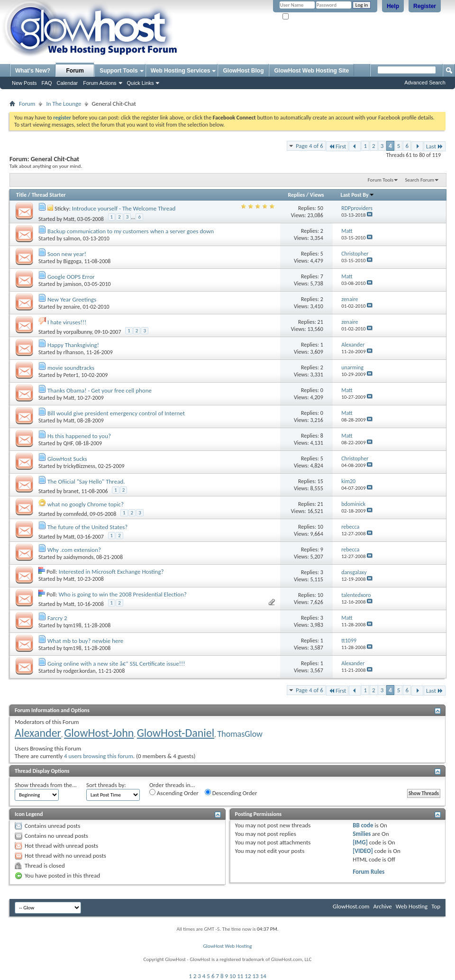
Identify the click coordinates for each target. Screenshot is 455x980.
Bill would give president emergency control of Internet (116, 413)
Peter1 (71, 375)
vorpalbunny (78, 332)
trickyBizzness (79, 466)
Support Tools (118, 71)
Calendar (68, 83)
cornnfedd (75, 514)
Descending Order (231, 793)
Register (425, 6)
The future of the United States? (87, 527)
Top (436, 906)
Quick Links (141, 83)
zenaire (72, 307)
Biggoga (73, 261)
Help (393, 6)
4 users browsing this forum (99, 756)
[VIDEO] (363, 851)
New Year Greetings (72, 299)
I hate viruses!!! (67, 322)
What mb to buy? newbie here (85, 641)
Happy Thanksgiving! (73, 345)
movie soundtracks (71, 368)
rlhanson (74, 352)
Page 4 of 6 (309, 146)
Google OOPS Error (71, 277)
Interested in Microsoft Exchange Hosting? (111, 572)
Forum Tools (381, 180)
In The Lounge (64, 104)
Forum (75, 71)
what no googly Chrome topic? (86, 504)
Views (317, 195)
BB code (363, 825)
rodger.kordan (80, 671)
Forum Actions (100, 83)
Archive (382, 906)
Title (21, 195)
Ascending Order (174, 793)
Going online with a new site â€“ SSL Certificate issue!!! (116, 664)
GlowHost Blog (243, 71)
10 (232, 976)
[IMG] (360, 842)
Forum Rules (369, 872)
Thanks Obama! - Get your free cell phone (100, 390)
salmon (72, 238)
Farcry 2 (57, 618)
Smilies (362, 834)
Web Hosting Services (181, 71)
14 (263, 976)
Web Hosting (412, 906)
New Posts (24, 83)
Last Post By (358, 195)
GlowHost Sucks (67, 459)
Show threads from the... (46, 785)
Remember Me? (303, 17)
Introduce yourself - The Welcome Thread (124, 208)
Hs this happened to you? (79, 436)
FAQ (47, 83)
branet (71, 491)
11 (240, 976)
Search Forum (420, 180)
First (337, 146)
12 (248, 976)
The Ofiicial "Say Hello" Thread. (86, 481)
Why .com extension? (74, 550)
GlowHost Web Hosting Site (311, 71)
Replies (296, 195)
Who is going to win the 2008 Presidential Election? (123, 594)
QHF (68, 443)
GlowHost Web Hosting (227, 946)
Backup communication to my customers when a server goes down (131, 231)
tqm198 (73, 625)
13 (256, 976)
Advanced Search (425, 82)
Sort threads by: (106, 785)
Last (435, 146)
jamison (73, 284)
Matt (69, 219)
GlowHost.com (351, 906)
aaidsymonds (79, 557)
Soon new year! (67, 254)
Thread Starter (49, 195)
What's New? (33, 71)
